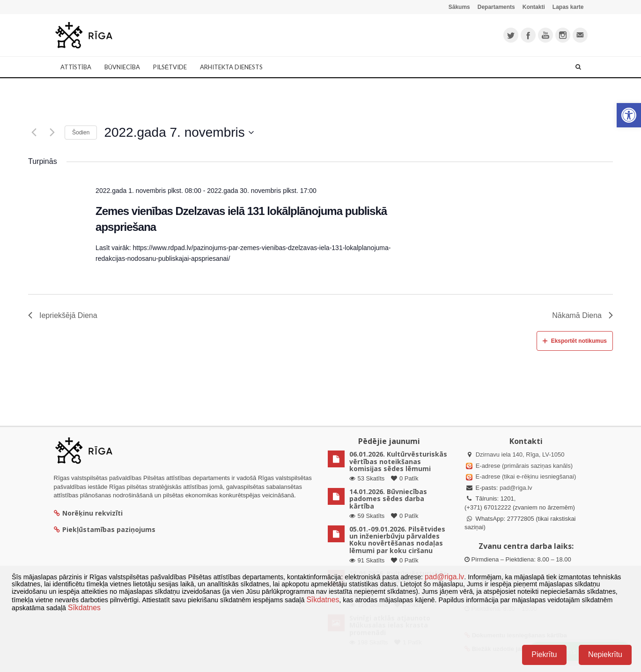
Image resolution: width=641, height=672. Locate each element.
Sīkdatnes (323, 600)
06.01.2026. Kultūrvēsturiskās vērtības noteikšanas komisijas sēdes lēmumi (398, 461)
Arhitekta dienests (231, 67)
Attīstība (76, 67)
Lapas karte (568, 7)
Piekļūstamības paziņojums (105, 529)
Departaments (496, 7)
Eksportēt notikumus (575, 341)
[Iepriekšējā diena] (34, 133)
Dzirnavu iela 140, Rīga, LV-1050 (520, 454)
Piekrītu (544, 654)
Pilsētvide (170, 67)
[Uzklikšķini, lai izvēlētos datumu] (179, 133)
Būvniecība (122, 67)
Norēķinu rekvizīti (88, 513)
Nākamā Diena (582, 315)
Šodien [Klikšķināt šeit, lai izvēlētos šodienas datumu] (81, 133)
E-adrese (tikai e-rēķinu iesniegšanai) (525, 476)
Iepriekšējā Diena (63, 315)
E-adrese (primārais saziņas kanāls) (524, 466)
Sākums (459, 7)
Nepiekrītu (605, 654)
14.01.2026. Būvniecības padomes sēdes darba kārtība (388, 499)
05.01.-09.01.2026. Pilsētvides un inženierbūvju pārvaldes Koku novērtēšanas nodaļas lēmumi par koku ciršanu (397, 540)
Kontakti (534, 7)
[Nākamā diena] (52, 133)
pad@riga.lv (516, 488)
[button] (629, 115)
